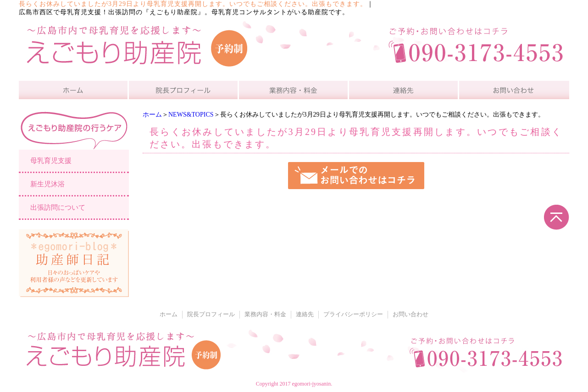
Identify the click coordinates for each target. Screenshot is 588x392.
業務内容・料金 (265, 314)
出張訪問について (58, 207)
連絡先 (305, 314)
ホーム (152, 115)
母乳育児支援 (51, 161)
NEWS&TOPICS (191, 115)
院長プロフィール (211, 314)
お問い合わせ (410, 314)
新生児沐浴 (47, 184)
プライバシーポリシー (353, 314)
